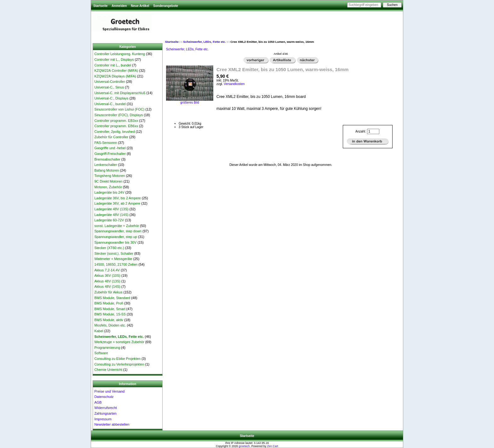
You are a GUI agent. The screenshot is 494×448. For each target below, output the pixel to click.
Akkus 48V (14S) (107, 286)
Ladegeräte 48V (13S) (111, 209)
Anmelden (119, 6)
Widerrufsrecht (106, 408)
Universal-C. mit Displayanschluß (120, 93)
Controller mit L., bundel (113, 65)
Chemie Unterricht (108, 370)
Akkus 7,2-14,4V (107, 270)
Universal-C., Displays (111, 98)
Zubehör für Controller (111, 137)
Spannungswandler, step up (116, 237)
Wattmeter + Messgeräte (113, 259)
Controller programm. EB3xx (116, 121)
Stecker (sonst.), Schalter (114, 253)
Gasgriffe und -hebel (110, 148)
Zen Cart (273, 446)
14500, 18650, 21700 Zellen (116, 264)
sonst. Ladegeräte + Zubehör (117, 226)
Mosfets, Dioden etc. (110, 325)
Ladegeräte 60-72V (109, 220)
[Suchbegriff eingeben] (364, 5)
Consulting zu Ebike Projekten (117, 359)
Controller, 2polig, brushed (114, 132)
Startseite (101, 6)
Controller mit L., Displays (114, 60)
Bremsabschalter (107, 159)
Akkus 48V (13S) (107, 281)
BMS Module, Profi (109, 303)
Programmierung (107, 348)
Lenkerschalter (106, 165)
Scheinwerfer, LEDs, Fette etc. (204, 42)
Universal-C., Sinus (109, 87)
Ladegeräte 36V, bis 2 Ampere (118, 198)
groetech (244, 446)
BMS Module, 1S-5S (110, 314)
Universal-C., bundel (110, 104)
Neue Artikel (140, 6)
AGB (98, 402)
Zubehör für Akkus (108, 292)
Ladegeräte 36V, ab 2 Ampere (117, 203)
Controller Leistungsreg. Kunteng (120, 54)
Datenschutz (104, 397)
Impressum (103, 419)
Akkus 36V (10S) (107, 275)
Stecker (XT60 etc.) (109, 248)
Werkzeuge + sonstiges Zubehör (119, 342)
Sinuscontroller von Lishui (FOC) (119, 109)
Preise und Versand (109, 391)
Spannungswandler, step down (118, 231)
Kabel (99, 331)
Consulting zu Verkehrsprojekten (119, 364)
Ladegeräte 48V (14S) (111, 215)
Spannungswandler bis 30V (115, 242)
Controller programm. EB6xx (116, 126)
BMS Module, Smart (110, 309)
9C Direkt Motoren (108, 181)
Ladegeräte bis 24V (109, 192)
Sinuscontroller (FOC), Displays (118, 115)
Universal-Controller (109, 82)
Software (101, 353)
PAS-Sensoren (106, 143)
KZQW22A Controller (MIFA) (116, 71)
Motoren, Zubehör (108, 187)
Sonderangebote (166, 6)
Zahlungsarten (105, 413)
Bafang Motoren (106, 170)
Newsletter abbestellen (112, 424)
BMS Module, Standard (112, 298)
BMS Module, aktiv (109, 320)
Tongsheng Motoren (109, 176)
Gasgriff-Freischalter (110, 154)
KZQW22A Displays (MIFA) (115, 76)
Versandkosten (234, 84)
